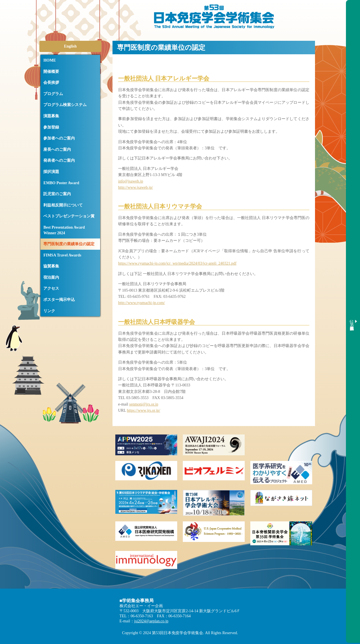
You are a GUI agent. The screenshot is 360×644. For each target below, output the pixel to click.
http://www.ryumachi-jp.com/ (141, 303)
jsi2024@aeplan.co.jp (151, 621)
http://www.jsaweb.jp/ (136, 187)
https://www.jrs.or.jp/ (144, 410)
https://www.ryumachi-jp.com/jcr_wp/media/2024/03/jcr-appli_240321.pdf (177, 263)
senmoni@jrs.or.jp (144, 404)
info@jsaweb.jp (131, 181)
